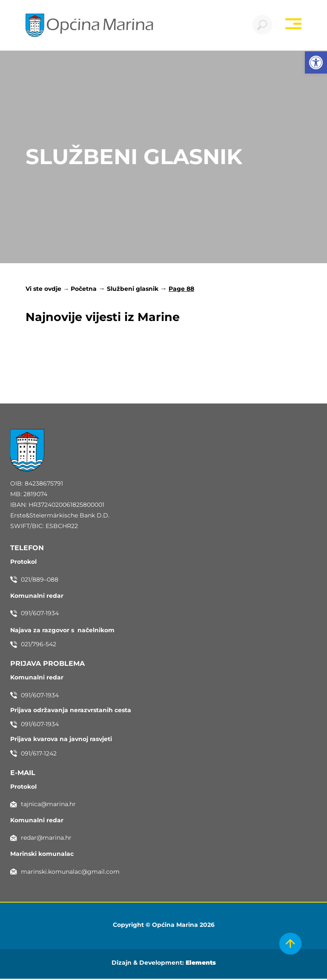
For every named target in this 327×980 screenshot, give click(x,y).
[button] (316, 62)
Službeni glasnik (133, 290)
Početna (84, 290)
